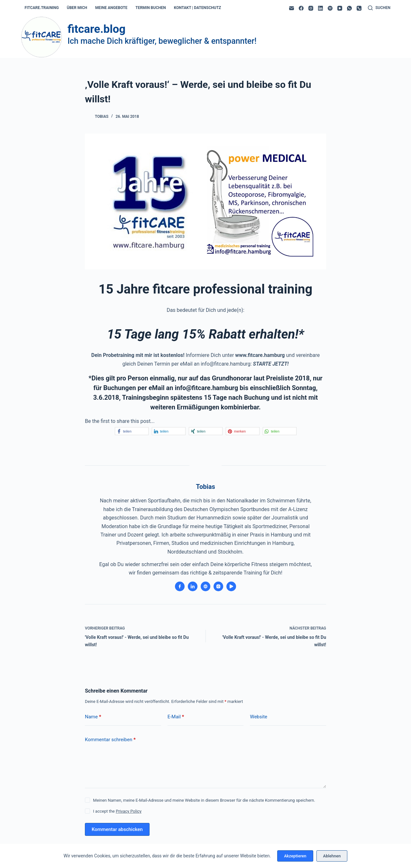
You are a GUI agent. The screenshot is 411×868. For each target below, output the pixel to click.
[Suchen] (379, 8)
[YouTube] (340, 8)
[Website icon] (205, 586)
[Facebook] (301, 8)
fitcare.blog (96, 29)
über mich (77, 8)
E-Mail (176, 717)
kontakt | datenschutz (198, 8)
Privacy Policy (129, 811)
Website (259, 717)
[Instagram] (311, 8)
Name (93, 717)
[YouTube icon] (231, 586)
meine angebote (111, 8)
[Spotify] (330, 8)
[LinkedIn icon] (193, 586)
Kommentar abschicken (117, 829)
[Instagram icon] (218, 586)
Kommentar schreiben (110, 740)
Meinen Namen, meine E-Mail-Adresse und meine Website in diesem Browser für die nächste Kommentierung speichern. (204, 800)
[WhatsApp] (349, 8)
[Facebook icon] (180, 586)
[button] (132, 431)
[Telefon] (359, 8)
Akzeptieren (295, 856)
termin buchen (151, 8)
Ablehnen (332, 856)
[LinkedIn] (320, 8)
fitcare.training (41, 8)
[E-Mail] (292, 8)
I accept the (117, 811)
